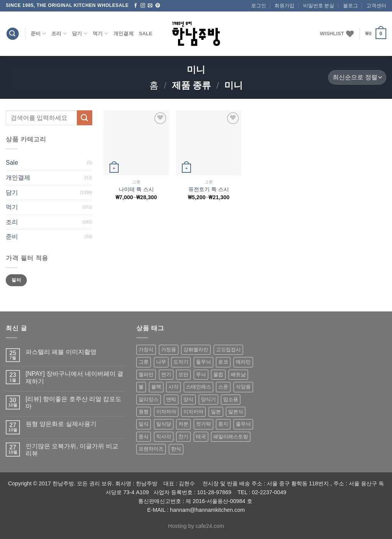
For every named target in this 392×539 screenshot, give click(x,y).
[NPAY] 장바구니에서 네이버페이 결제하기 (74, 377)
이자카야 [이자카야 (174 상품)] (193, 412)
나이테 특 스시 (136, 189)
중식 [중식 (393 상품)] (144, 437)
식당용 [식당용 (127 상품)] (243, 387)
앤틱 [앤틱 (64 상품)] (171, 399)
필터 (16, 280)
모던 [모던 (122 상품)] (183, 374)
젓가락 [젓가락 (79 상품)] (203, 424)
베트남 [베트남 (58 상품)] (238, 374)
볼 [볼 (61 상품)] (141, 387)
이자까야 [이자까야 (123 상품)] (166, 412)
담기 (80, 34)
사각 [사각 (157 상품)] (173, 387)
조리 (59, 34)
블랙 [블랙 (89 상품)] (156, 387)
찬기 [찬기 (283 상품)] (183, 437)
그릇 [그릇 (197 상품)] (144, 362)
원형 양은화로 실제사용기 (61, 424)
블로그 (350, 6)
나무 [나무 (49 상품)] (161, 362)
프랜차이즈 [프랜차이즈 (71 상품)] (151, 449)
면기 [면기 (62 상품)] (166, 374)
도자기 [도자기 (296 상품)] (181, 362)
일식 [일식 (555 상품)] (144, 424)
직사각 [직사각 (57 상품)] (164, 437)
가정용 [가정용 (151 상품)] (169, 350)
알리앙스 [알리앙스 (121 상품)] (149, 399)
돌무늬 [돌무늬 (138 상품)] (203, 362)
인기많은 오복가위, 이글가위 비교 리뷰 (72, 450)
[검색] (13, 34)
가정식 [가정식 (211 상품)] (146, 350)
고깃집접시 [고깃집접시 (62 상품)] (228, 350)
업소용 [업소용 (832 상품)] (231, 399)
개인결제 (123, 34)
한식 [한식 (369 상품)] (176, 449)
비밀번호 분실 (319, 6)
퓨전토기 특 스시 (209, 189)
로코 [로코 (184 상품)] (223, 362)
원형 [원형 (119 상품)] (144, 412)
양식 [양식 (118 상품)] (188, 399)
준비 (38, 34)
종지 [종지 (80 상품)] (223, 424)
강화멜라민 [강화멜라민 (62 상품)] (196, 350)
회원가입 (284, 6)
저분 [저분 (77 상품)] (183, 424)
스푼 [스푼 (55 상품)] (223, 387)
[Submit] (85, 118)
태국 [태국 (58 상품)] (201, 437)
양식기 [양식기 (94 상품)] (208, 399)
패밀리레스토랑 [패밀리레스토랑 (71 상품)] (231, 437)
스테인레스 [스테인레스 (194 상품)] (198, 387)
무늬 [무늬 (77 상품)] (201, 374)
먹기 (100, 34)
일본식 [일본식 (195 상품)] (236, 412)
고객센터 (376, 6)
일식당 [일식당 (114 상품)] (164, 424)
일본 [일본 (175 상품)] (216, 412)
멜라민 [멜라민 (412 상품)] (146, 374)
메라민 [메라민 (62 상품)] (243, 362)
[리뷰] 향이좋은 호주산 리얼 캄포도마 (74, 403)
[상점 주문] (357, 78)
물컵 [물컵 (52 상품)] (218, 374)
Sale (146, 34)
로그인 (259, 6)
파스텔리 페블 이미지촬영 (61, 352)
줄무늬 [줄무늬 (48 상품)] (243, 424)
